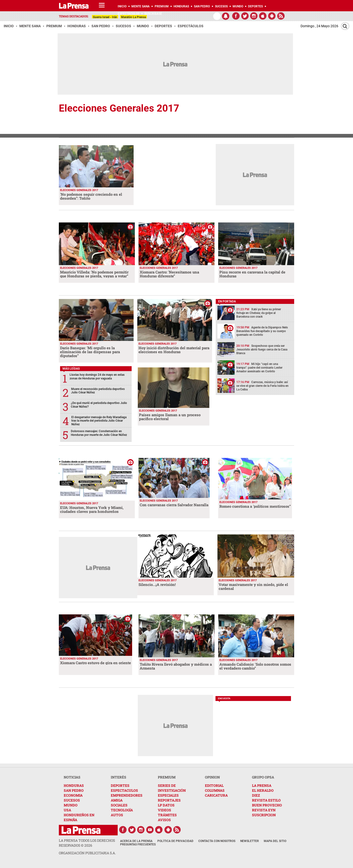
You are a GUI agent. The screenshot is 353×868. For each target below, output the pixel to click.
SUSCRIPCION (264, 815)
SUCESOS (72, 800)
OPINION (212, 777)
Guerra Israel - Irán (105, 17)
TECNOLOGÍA (122, 810)
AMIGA (117, 800)
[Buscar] (345, 26)
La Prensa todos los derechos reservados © (87, 843)
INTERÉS (119, 777)
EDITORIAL (214, 785)
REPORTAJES (169, 800)
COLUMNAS (215, 790)
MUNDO (71, 805)
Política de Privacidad (175, 841)
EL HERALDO (263, 790)
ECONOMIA (73, 795)
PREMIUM (167, 777)
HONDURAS (74, 785)
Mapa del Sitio (275, 841)
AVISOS (164, 820)
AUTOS (117, 815)
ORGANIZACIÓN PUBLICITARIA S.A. (87, 853)
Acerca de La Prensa (136, 841)
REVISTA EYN (264, 810)
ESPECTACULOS (124, 790)
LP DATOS (166, 805)
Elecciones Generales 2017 (119, 108)
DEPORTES (120, 785)
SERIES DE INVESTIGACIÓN (172, 788)
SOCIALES (119, 805)
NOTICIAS (72, 777)
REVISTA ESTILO (266, 800)
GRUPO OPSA (263, 777)
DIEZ (256, 795)
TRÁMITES (167, 815)
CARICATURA (216, 795)
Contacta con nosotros (217, 841)
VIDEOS (164, 810)
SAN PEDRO (74, 790)
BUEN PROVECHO (267, 805)
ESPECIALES (168, 795)
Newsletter (250, 841)
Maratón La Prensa (133, 17)
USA (67, 810)
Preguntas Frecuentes (138, 844)
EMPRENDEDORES (127, 795)
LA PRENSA (262, 785)
